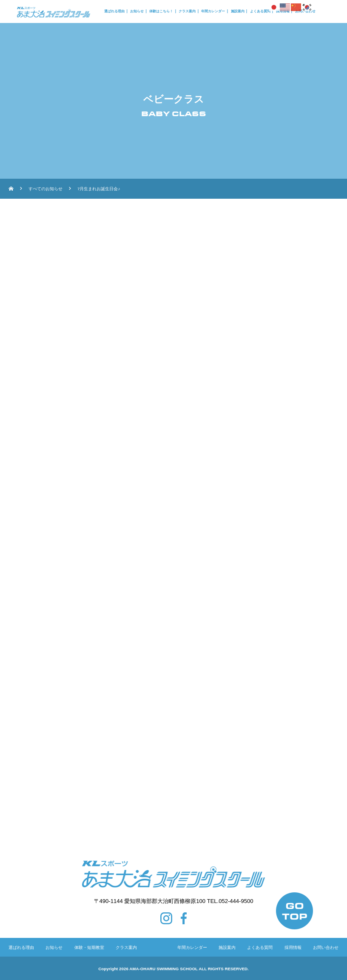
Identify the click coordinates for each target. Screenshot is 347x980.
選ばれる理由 (114, 11)
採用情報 (293, 947)
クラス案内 (187, 11)
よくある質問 (260, 11)
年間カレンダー (213, 11)
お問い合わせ (326, 947)
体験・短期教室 (89, 947)
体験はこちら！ (161, 11)
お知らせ (137, 11)
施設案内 (238, 11)
